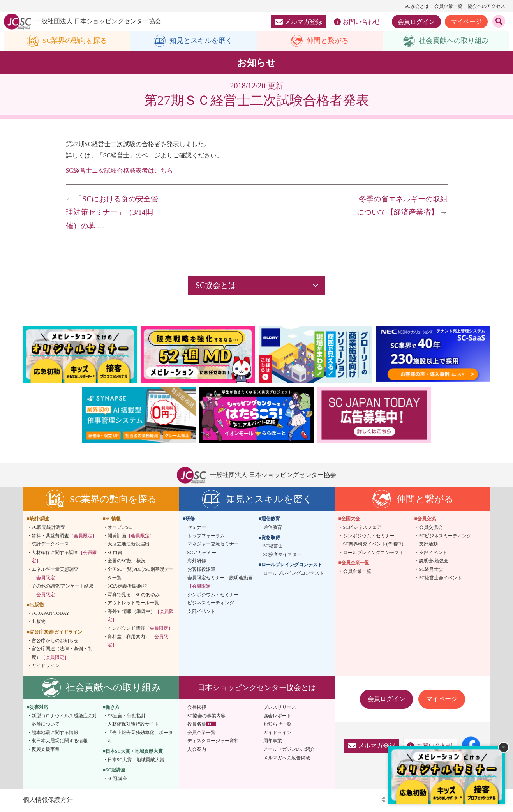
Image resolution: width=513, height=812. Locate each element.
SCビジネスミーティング (445, 536)
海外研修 (197, 561)
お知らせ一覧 (277, 724)
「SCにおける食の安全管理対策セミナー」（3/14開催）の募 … (112, 212)
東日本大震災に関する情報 (60, 741)
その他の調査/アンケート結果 (63, 590)
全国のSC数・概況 (127, 561)
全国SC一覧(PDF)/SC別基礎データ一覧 (141, 574)
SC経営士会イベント (441, 578)
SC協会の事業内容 (207, 716)
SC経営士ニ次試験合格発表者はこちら (120, 170)
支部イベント (201, 611)
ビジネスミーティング (211, 603)
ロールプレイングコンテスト (294, 573)
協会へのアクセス (487, 6)
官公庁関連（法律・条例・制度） (62, 653)
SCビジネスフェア (362, 527)
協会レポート (277, 716)
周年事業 (273, 741)
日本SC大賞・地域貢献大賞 (136, 760)
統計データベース (50, 544)
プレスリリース (280, 707)
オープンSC (120, 527)
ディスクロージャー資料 (213, 741)
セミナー (197, 527)
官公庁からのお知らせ (55, 641)
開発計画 (131, 536)
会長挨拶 (197, 707)
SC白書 (115, 553)
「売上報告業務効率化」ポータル (140, 737)
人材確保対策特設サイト (133, 724)
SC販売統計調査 (48, 527)
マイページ (466, 22)
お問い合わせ (357, 22)
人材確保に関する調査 (64, 557)
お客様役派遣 (201, 569)
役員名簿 (197, 724)
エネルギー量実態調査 (55, 574)
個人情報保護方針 (48, 800)
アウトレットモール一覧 (133, 603)
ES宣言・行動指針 (127, 716)
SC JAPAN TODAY (50, 613)
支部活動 (428, 544)
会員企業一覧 (448, 6)
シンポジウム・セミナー (213, 595)
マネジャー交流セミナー (213, 544)
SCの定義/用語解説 (127, 586)
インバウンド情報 (140, 628)
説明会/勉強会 (434, 561)
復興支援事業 (46, 749)
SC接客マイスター (283, 554)
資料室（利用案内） (138, 641)
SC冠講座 (117, 778)
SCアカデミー (202, 553)
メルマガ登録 (299, 22)
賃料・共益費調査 (64, 536)
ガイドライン (46, 666)
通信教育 (273, 527)
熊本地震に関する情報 (55, 733)
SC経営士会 (431, 569)
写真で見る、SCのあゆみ (134, 595)
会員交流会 (431, 527)
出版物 (39, 622)
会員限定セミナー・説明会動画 (220, 582)
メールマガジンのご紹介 (289, 749)
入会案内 (197, 749)
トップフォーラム (206, 536)
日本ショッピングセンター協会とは (257, 688)
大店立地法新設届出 (129, 544)
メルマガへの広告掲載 (287, 758)
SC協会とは (417, 6)
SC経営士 (273, 546)
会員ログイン (416, 22)
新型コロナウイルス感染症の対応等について (64, 720)
